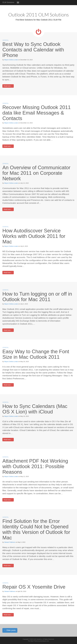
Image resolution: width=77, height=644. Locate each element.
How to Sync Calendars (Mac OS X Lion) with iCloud (35, 409)
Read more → (8, 86)
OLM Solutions (8, 2)
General (6, 40)
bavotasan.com (44, 641)
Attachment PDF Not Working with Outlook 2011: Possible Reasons (35, 466)
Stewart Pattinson (10, 542)
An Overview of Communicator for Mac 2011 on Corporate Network (36, 173)
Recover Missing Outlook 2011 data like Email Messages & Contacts (37, 113)
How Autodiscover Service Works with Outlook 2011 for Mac (34, 236)
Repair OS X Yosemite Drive (34, 587)
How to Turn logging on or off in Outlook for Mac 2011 (37, 297)
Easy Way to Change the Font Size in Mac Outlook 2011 (36, 354)
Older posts (10, 630)
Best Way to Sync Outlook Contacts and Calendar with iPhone (33, 50)
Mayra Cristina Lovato (11, 60)
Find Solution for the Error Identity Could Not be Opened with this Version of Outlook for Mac (36, 529)
